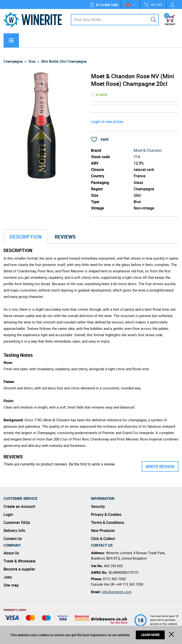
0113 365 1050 (107, 5)
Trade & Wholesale (20, 561)
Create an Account (19, 506)
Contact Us (13, 539)
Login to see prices (107, 122)
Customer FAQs (17, 522)
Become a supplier (19, 569)
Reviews (65, 237)
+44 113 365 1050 (129, 584)
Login (8, 514)
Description (26, 237)
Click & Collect (103, 539)
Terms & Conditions (108, 522)
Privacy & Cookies (106, 514)
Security (98, 506)
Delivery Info (14, 531)
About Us (11, 553)
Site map (11, 585)
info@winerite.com (117, 592)
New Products (103, 531)
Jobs (8, 577)
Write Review (160, 466)
